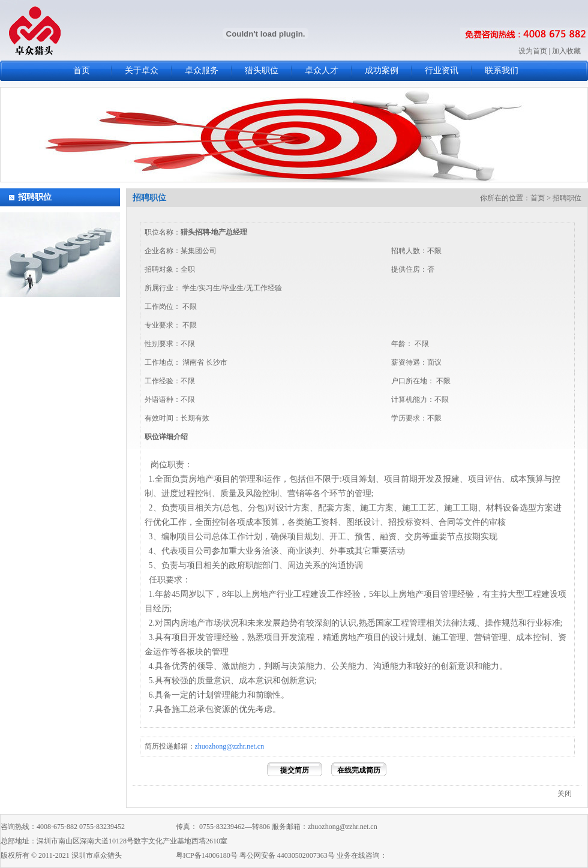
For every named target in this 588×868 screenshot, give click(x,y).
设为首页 (533, 51)
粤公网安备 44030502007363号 (287, 855)
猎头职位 (262, 70)
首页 (82, 70)
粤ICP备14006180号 (207, 855)
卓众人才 (322, 70)
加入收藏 (566, 51)
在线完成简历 (359, 770)
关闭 (565, 794)
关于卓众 (142, 70)
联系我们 (502, 70)
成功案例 (382, 70)
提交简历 (295, 770)
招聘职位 (35, 197)
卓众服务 (202, 70)
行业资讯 (442, 70)
